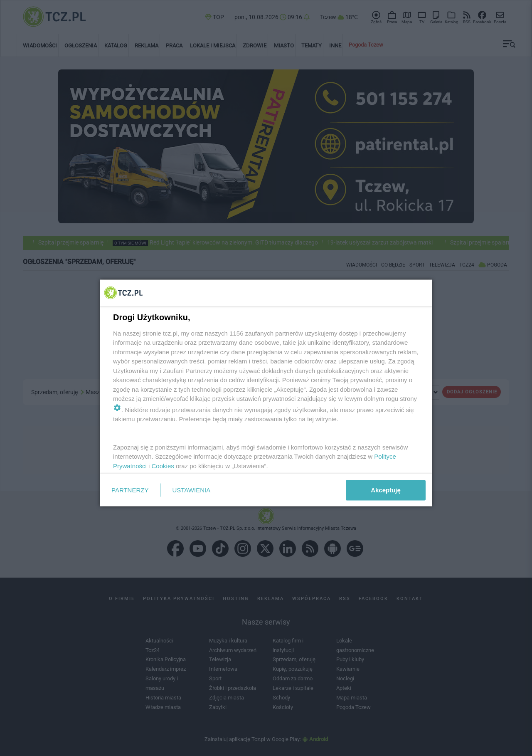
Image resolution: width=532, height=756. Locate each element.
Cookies (163, 466)
